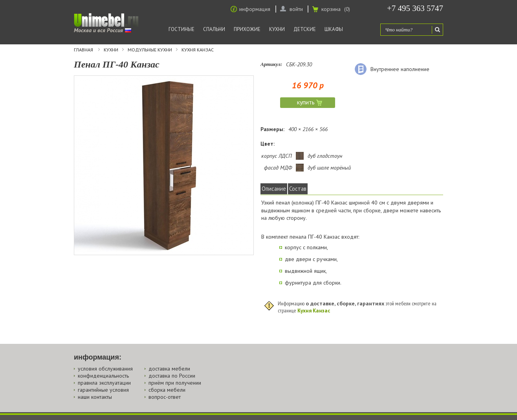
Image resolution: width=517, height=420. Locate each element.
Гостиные (181, 29)
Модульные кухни (150, 50)
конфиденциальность (103, 376)
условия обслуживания (105, 369)
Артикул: (271, 64)
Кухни (277, 29)
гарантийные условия (103, 390)
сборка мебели (167, 390)
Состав (298, 189)
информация (255, 9)
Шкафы (334, 29)
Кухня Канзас (198, 50)
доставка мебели (169, 369)
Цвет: (268, 144)
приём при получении (175, 383)
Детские (305, 29)
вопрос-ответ (165, 397)
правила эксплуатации (104, 383)
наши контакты (95, 397)
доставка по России (172, 376)
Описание (274, 189)
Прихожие (247, 29)
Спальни (214, 29)
